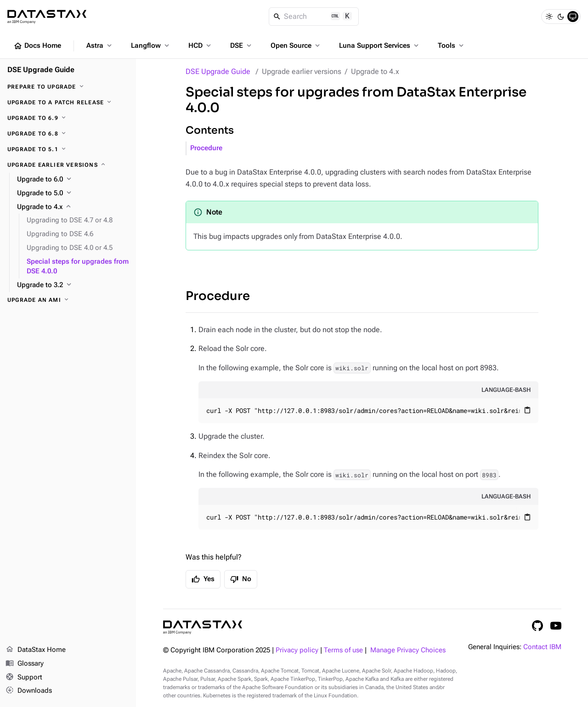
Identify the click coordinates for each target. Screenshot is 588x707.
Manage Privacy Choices (408, 650)
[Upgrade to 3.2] (73, 285)
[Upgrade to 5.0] (73, 193)
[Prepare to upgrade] (68, 87)
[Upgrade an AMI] (68, 300)
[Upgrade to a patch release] (68, 102)
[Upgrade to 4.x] (73, 207)
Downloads (29, 691)
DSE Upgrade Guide (218, 71)
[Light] (549, 17)
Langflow (151, 45)
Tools (452, 45)
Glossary (25, 664)
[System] (573, 17)
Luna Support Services (380, 45)
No (241, 579)
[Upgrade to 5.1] (68, 149)
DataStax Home (36, 650)
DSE (242, 45)
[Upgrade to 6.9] (68, 118)
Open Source (296, 45)
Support (24, 678)
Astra (100, 45)
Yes (203, 579)
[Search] (314, 17)
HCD (201, 45)
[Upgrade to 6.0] (73, 180)
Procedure (206, 148)
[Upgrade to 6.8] (68, 134)
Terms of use (343, 650)
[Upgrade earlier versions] (68, 165)
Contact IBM (542, 647)
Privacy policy (297, 650)
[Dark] (561, 17)
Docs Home (37, 46)
